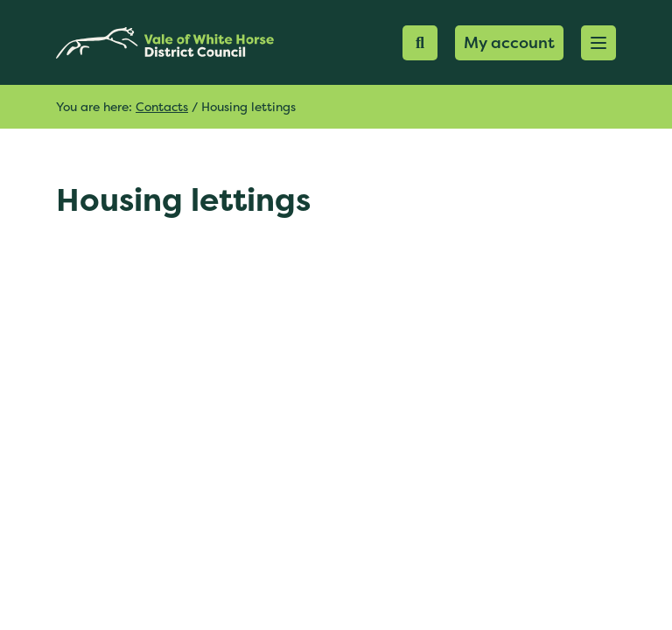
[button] (598, 43)
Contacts (162, 106)
